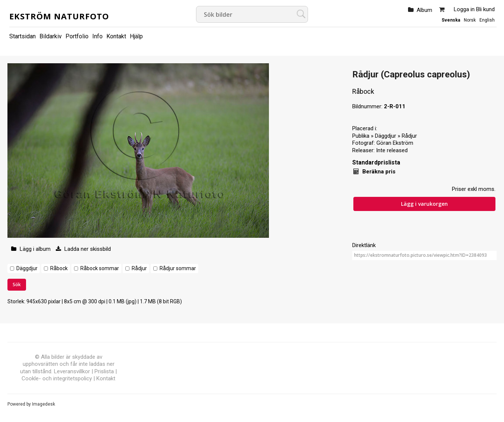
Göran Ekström (395, 143)
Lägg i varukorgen (424, 204)
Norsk (470, 20)
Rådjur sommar (178, 268)
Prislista (104, 371)
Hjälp (136, 36)
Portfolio (77, 36)
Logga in (464, 9)
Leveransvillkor (72, 371)
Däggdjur (27, 268)
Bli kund (485, 9)
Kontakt (116, 36)
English (487, 20)
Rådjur (139, 268)
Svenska (451, 20)
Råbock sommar (100, 268)
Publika (361, 136)
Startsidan (23, 36)
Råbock (59, 268)
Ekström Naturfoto (59, 16)
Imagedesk (44, 404)
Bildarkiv (51, 36)
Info (97, 36)
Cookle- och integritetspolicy (57, 378)
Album (424, 10)
